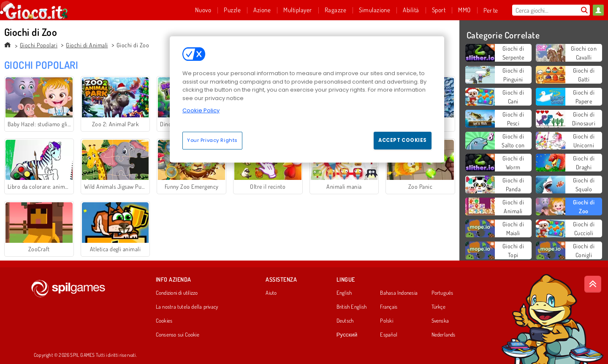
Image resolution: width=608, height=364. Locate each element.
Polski (386, 321)
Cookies (164, 321)
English (344, 293)
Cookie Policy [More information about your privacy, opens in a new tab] (201, 110)
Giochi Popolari (39, 45)
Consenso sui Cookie (178, 335)
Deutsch (345, 321)
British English (351, 307)
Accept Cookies (403, 140)
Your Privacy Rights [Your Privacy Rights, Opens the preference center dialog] (212, 140)
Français (389, 307)
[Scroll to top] (593, 284)
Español (389, 335)
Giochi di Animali (87, 45)
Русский (347, 335)
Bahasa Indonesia (399, 293)
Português (442, 293)
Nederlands (444, 335)
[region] (307, 99)
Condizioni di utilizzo (177, 293)
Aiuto (271, 293)
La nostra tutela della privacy (187, 307)
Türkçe (438, 307)
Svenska (440, 321)
